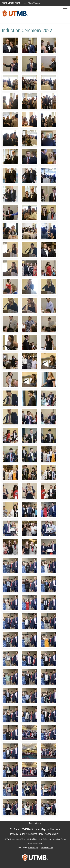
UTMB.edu (14, 829)
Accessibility (52, 834)
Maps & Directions (51, 829)
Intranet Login (47, 848)
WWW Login (33, 848)
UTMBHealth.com (30, 829)
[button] (65, 10)
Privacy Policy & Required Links (27, 834)
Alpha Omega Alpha (11, 3)
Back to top (35, 823)
